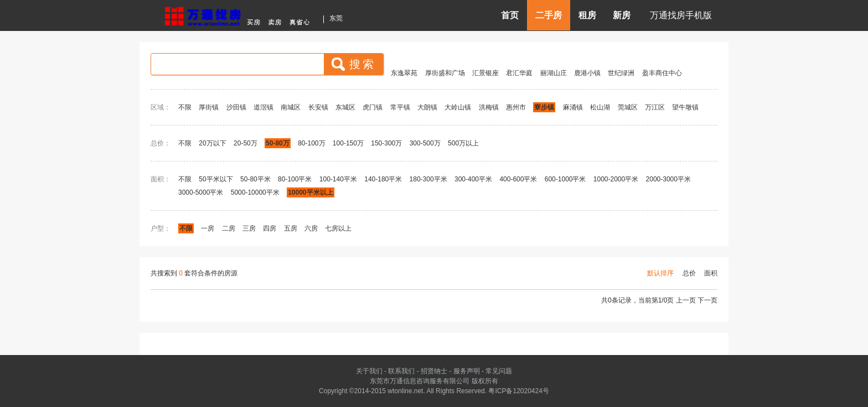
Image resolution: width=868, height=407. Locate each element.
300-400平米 (473, 179)
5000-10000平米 (255, 192)
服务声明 (467, 371)
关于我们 (369, 371)
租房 (587, 15)
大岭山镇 (458, 107)
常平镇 (400, 107)
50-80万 (278, 143)
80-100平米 (295, 179)
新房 (622, 15)
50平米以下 (216, 179)
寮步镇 (544, 107)
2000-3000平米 (668, 179)
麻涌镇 (573, 107)
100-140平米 (338, 179)
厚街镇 (209, 107)
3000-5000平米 (201, 192)
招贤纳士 (434, 371)
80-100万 (311, 143)
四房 (270, 228)
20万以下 (212, 143)
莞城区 (628, 107)
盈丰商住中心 (662, 73)
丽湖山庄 (554, 73)
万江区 (655, 107)
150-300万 (386, 143)
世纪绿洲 (621, 73)
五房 (291, 228)
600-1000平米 (565, 179)
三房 (249, 228)
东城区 (345, 107)
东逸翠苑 (404, 73)
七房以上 (338, 228)
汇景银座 (485, 73)
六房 (311, 228)
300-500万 (425, 143)
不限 (185, 107)
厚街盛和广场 (445, 73)
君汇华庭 (519, 73)
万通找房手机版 (681, 15)
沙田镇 (236, 107)
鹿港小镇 (587, 73)
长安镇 (318, 107)
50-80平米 (255, 179)
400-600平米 (518, 179)
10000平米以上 (310, 192)
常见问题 (499, 371)
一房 (208, 228)
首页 (510, 15)
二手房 (549, 15)
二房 (229, 228)
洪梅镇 (489, 107)
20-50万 (246, 143)
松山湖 (600, 107)
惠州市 (516, 107)
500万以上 (463, 143)
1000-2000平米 (616, 179)
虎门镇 (373, 107)
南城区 (291, 107)
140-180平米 (383, 179)
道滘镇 (263, 107)
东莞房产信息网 (240, 15)
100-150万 (348, 143)
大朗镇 (427, 107)
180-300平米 (428, 179)
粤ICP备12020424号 (518, 391)
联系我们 (401, 371)
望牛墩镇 (685, 107)
